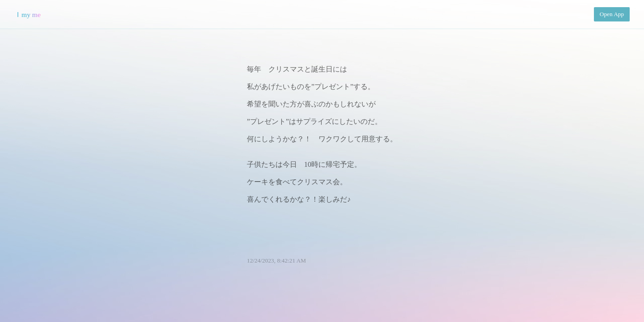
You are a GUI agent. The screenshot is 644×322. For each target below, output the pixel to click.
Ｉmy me (28, 15)
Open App (612, 14)
